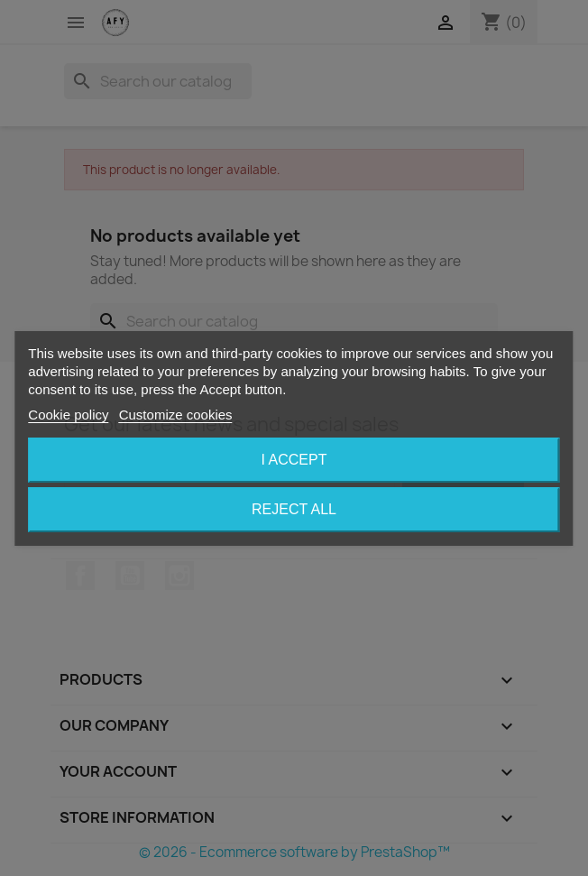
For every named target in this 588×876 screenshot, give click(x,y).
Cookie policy (68, 415)
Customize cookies (176, 415)
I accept (294, 460)
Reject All (294, 509)
